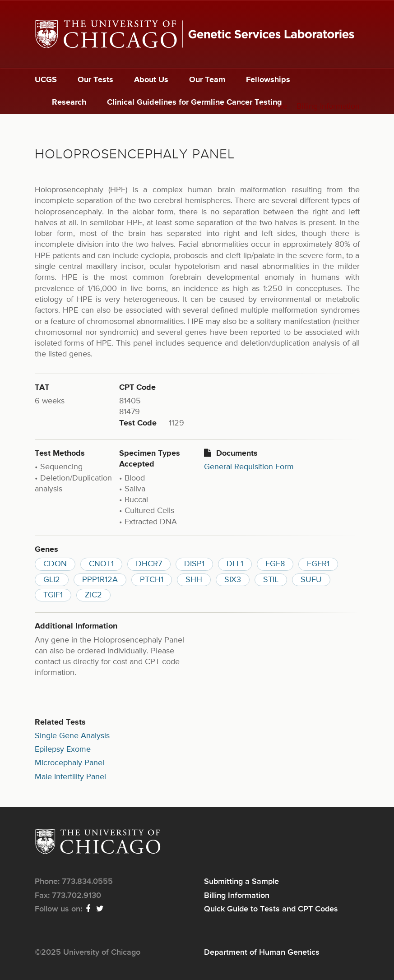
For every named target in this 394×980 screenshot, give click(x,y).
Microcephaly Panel (70, 763)
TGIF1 (53, 595)
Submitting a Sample (251, 106)
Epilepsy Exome (63, 749)
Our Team (207, 80)
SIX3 (233, 580)
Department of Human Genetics (262, 952)
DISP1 (194, 564)
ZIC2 (93, 595)
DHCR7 (149, 564)
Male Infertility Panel (70, 777)
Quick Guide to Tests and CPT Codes (271, 909)
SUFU (311, 580)
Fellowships (268, 80)
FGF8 (275, 564)
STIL (271, 580)
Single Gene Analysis (72, 736)
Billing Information (328, 106)
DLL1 (235, 564)
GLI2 (52, 580)
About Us (151, 80)
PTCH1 (152, 580)
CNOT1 (101, 564)
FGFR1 (318, 564)
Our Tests (95, 80)
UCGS (46, 80)
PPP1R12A (100, 580)
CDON (55, 564)
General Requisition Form (249, 467)
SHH (194, 580)
